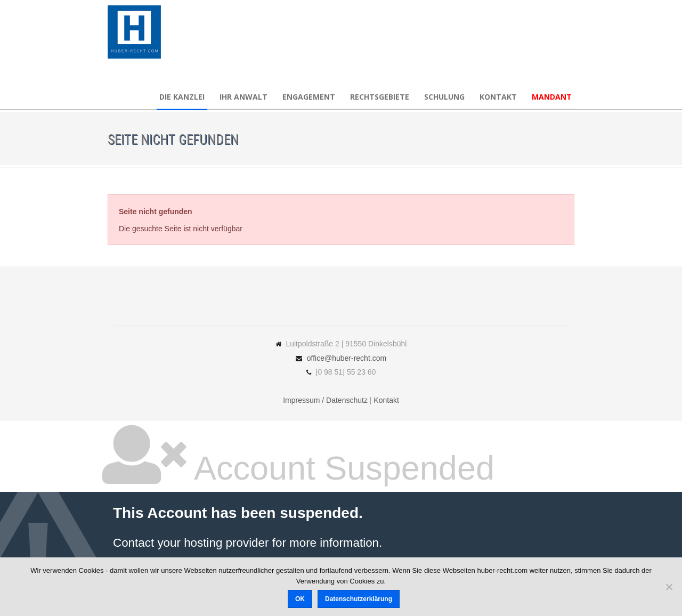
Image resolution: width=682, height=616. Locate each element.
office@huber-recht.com (347, 358)
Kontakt (498, 97)
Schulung (444, 97)
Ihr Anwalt (243, 97)
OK (300, 599)
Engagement (309, 97)
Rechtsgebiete (380, 97)
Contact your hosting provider (191, 543)
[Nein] (669, 587)
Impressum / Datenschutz (325, 400)
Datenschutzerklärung (359, 599)
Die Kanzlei (182, 97)
